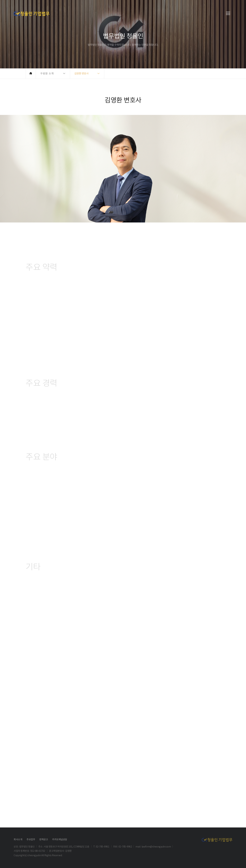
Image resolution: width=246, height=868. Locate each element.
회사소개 (18, 839)
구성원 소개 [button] (47, 73)
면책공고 (44, 839)
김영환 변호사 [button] (81, 73)
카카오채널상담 (60, 839)
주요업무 (31, 839)
